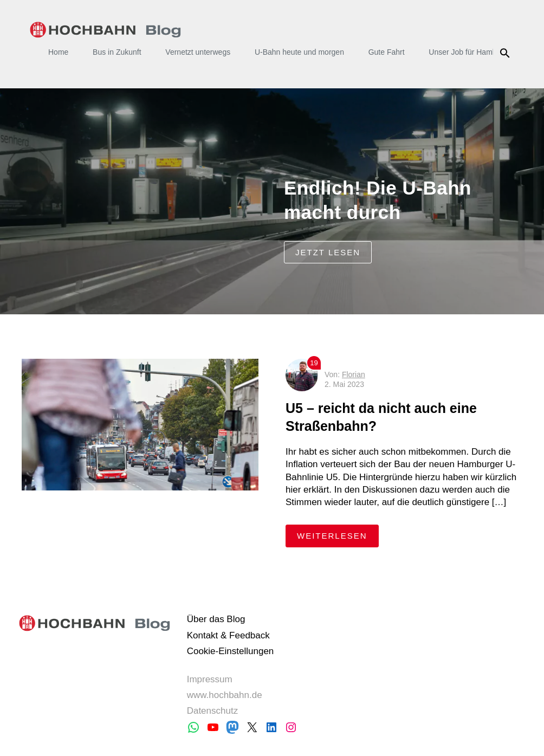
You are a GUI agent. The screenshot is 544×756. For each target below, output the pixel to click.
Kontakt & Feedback (228, 635)
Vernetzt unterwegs (198, 52)
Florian (354, 374)
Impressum (210, 679)
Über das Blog (216, 619)
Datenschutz (213, 711)
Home (58, 52)
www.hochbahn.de (225, 695)
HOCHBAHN (105, 30)
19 (314, 363)
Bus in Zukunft (117, 52)
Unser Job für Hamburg (468, 52)
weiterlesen (338, 535)
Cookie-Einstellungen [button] (231, 651)
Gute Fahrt (387, 52)
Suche (506, 53)
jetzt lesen (328, 252)
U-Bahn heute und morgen (299, 52)
